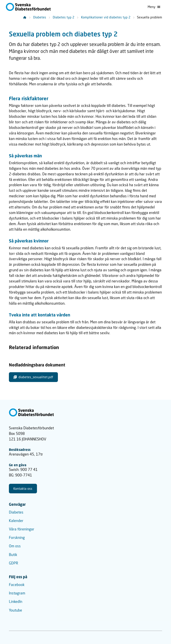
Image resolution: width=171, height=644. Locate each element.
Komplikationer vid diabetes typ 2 (106, 17)
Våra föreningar (22, 529)
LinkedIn (16, 602)
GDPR (13, 563)
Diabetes (40, 17)
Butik (13, 555)
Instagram (17, 593)
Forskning (17, 538)
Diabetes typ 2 (64, 17)
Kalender (16, 521)
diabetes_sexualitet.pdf (33, 377)
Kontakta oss (23, 489)
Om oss (15, 546)
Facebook (17, 585)
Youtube (15, 610)
